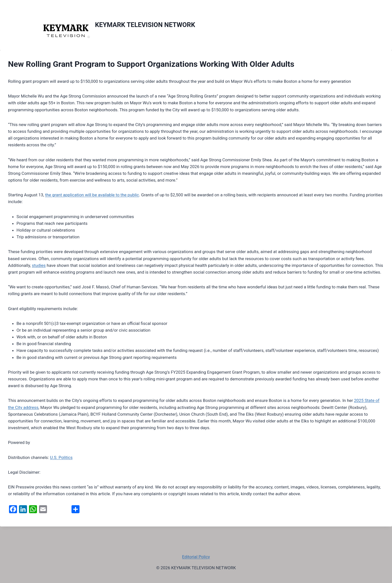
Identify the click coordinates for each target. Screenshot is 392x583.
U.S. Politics (61, 457)
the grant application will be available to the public (92, 195)
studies (39, 265)
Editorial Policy (196, 557)
